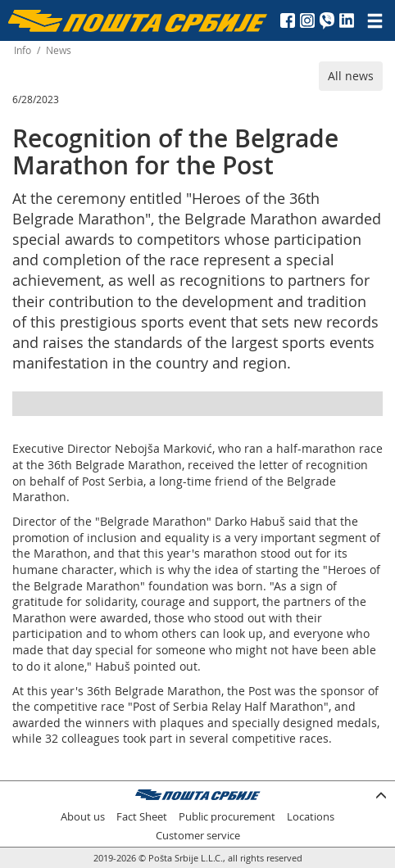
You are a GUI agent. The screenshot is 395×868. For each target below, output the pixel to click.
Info (23, 50)
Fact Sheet (142, 817)
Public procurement (227, 817)
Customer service (198, 836)
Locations (311, 817)
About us (83, 817)
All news (351, 76)
